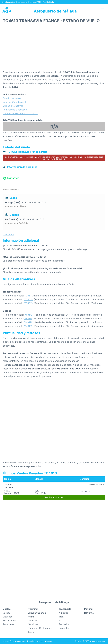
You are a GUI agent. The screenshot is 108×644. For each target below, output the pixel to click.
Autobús (63, 613)
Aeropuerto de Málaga (55, 11)
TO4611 (28, 296)
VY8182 (28, 326)
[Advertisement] (54, 48)
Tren (61, 617)
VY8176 (28, 322)
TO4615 (28, 299)
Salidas (7, 613)
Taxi (61, 620)
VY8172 (28, 315)
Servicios (33, 624)
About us (49, 641)
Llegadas (8, 617)
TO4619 (28, 303)
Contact (40, 641)
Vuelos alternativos (13, 106)
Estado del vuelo (12, 98)
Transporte (65, 609)
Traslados (64, 624)
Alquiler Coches (37, 613)
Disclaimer (31, 641)
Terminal (33, 609)
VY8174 (28, 318)
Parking (88, 609)
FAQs (31, 632)
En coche (64, 628)
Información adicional (14, 102)
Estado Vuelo (10, 620)
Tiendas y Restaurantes (41, 628)
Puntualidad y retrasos (15, 110)
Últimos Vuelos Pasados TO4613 (20, 113)
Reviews (89, 613)
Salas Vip (33, 620)
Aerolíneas (8, 624)
